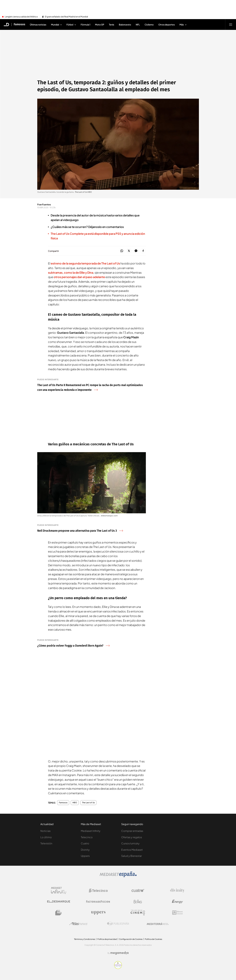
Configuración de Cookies (131, 939)
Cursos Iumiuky (130, 843)
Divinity (85, 850)
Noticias (45, 831)
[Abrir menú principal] (231, 25)
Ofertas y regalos (132, 837)
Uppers (85, 856)
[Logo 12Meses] (178, 913)
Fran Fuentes (44, 204)
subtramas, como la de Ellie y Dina (71, 272)
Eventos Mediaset (132, 850)
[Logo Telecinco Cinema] (138, 913)
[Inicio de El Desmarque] (6, 25)
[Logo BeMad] (59, 913)
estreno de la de (85, 263)
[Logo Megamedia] (119, 953)
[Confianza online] (118, 968)
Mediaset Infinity (91, 831)
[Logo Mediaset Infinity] (59, 891)
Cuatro (85, 843)
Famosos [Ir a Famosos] (19, 25)
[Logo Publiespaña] (118, 924)
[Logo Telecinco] (98, 891)
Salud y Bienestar (131, 856)
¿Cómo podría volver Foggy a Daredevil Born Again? (73, 646)
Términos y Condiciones (85, 939)
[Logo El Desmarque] (59, 902)
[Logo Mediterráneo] (158, 924)
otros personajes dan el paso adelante (79, 277)
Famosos (63, 803)
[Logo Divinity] (177, 891)
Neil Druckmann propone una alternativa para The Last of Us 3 (80, 531)
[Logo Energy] (177, 902)
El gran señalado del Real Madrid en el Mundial (66, 17)
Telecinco (87, 837)
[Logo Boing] (138, 902)
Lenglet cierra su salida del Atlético (21, 17)
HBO (75, 803)
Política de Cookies (153, 939)
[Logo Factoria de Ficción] (98, 902)
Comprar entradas (132, 831)
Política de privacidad (107, 939)
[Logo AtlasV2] (78, 924)
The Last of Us (88, 803)
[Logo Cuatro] (138, 891)
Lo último (46, 837)
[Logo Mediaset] (118, 876)
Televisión (46, 843)
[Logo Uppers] (98, 913)
